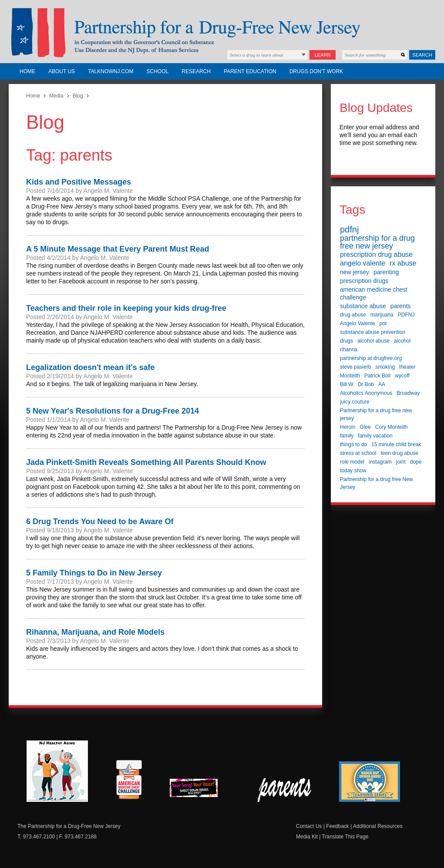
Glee (365, 427)
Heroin (348, 427)
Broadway (408, 393)
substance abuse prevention (373, 332)
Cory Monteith (392, 427)
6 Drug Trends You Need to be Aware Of (100, 521)
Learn (323, 55)
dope (416, 462)
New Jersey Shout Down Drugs (200, 790)
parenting (386, 272)
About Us (62, 71)
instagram (380, 462)
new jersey (355, 272)
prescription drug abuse (376, 254)
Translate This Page (345, 837)
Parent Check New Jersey (285, 790)
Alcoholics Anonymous (366, 393)
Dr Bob (366, 384)
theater (407, 367)
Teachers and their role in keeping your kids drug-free (126, 308)
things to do (353, 444)
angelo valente (363, 263)
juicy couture (355, 402)
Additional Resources (378, 826)
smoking (385, 367)
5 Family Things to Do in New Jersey (94, 573)
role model (352, 462)
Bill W (347, 384)
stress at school (358, 453)
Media (56, 96)
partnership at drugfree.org (371, 358)
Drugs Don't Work (316, 71)
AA (382, 384)
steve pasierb (355, 367)
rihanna (349, 350)
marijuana (382, 315)
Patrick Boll (377, 376)
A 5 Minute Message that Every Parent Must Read (118, 249)
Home (27, 71)
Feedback (338, 826)
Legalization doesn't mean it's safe (91, 367)
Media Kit (307, 837)
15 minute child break (396, 444)
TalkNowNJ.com (111, 71)
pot (383, 323)
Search (422, 55)
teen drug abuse (399, 453)
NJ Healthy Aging (57, 771)
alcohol (402, 341)
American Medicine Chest (129, 781)
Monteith (350, 376)
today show (353, 471)
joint (401, 462)
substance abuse (363, 306)
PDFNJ (406, 315)
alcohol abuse (373, 341)
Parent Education (250, 71)
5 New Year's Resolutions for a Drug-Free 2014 (113, 411)
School (158, 71)
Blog (78, 96)
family (347, 436)
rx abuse (403, 263)
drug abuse (353, 315)
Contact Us (309, 826)
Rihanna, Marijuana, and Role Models (95, 632)
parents (401, 306)
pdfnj (349, 229)
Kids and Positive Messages (79, 182)
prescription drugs (364, 281)
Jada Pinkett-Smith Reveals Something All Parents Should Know (146, 462)
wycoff (402, 376)
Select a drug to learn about (257, 55)
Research (196, 71)
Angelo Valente (358, 323)
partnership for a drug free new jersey (377, 242)
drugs (346, 341)
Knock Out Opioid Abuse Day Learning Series (370, 782)
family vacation (375, 436)
